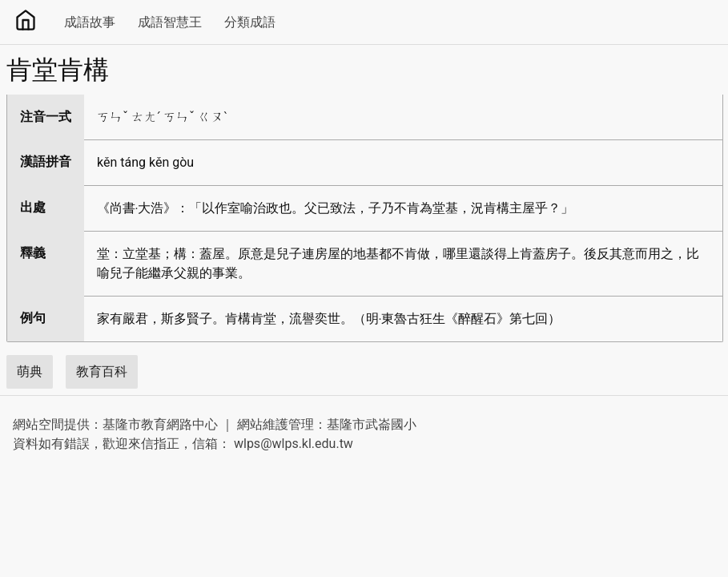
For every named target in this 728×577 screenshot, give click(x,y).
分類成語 (250, 22)
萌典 (30, 371)
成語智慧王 (170, 22)
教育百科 (102, 371)
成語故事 (90, 22)
